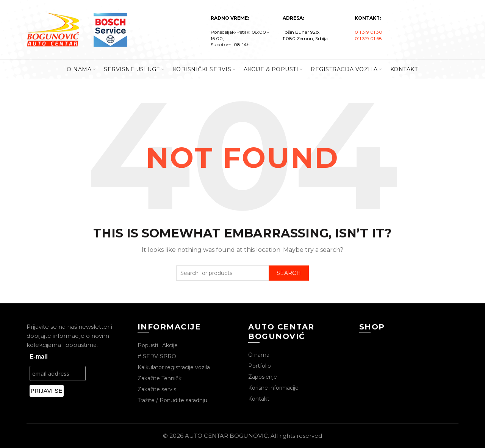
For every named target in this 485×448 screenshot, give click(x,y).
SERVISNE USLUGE (132, 69)
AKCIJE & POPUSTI (271, 69)
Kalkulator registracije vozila (174, 367)
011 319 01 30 (368, 32)
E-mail (39, 357)
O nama (259, 355)
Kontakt (259, 399)
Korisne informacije (273, 388)
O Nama (79, 69)
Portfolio (260, 366)
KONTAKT (404, 69)
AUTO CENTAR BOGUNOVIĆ (226, 436)
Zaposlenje (263, 377)
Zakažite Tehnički (160, 378)
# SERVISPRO (157, 356)
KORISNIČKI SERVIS (202, 69)
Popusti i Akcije (158, 345)
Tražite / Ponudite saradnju (172, 400)
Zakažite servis (157, 389)
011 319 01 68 (368, 38)
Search (289, 273)
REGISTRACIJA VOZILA (344, 69)
